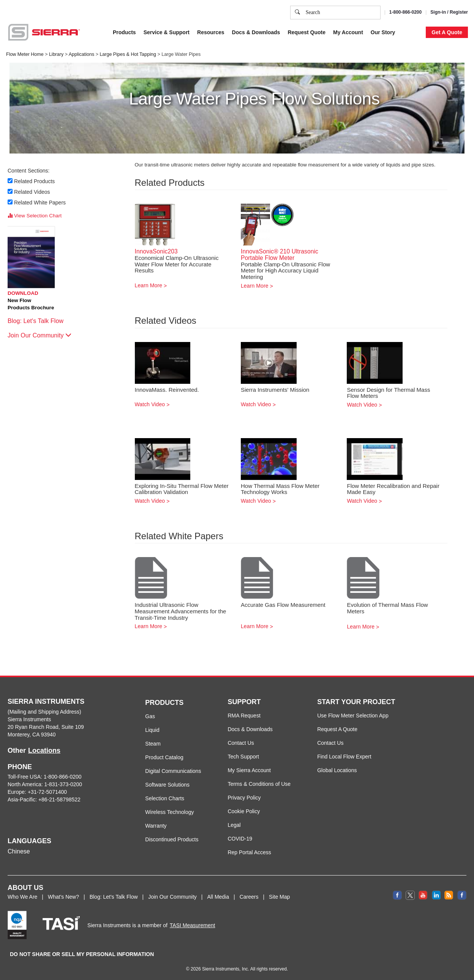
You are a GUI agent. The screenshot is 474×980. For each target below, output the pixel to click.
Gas (150, 716)
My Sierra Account (249, 770)
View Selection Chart (35, 216)
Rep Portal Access (249, 852)
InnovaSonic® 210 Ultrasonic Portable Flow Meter (280, 255)
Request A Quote (337, 729)
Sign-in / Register (449, 12)
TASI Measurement (193, 925)
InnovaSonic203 (156, 251)
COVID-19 (240, 839)
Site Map (279, 897)
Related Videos (32, 192)
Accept (376, 70)
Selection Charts (165, 798)
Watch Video (150, 404)
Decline (406, 70)
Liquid (152, 730)
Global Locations (337, 770)
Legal (234, 825)
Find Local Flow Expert (344, 757)
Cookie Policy (270, 32)
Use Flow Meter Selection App (353, 716)
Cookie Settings (337, 70)
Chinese (19, 851)
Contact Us (241, 743)
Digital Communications (173, 771)
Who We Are (22, 897)
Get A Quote (447, 32)
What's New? (63, 897)
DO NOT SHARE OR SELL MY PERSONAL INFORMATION (82, 954)
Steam (153, 744)
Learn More (149, 285)
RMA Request (244, 716)
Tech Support (243, 757)
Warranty (156, 826)
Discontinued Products (172, 839)
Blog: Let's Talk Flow (39, 321)
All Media (218, 897)
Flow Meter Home (25, 54)
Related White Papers (40, 203)
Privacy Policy (323, 32)
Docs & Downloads (250, 729)
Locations (44, 750)
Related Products (35, 181)
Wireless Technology (169, 812)
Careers (249, 897)
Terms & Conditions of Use (259, 784)
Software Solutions (167, 785)
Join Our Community (39, 335)
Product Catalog (164, 757)
